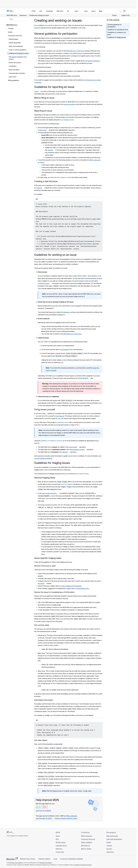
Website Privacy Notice (28, 859)
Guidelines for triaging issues (117, 37)
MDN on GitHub (86, 849)
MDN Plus (59, 849)
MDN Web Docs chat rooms (75, 51)
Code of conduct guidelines (17, 50)
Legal (55, 859)
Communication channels (17, 73)
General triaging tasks (45, 478)
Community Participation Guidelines (72, 859)
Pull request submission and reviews (18, 58)
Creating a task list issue (46, 181)
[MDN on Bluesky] (11, 846)
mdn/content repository (49, 493)
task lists (51, 150)
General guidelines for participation (115, 26)
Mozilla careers (61, 842)
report (53, 25)
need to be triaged (66, 484)
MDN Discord (86, 846)
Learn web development (114, 839)
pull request (60, 416)
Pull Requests (65, 312)
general (67, 474)
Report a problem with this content (66, 818)
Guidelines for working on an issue (117, 33)
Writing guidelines (13, 80)
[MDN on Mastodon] (17, 846)
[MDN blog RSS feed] (20, 846)
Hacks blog (110, 852)
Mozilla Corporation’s (16, 863)
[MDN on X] (14, 846)
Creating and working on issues (19, 53)
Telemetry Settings (44, 859)
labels (40, 289)
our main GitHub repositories (43, 458)
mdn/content (73, 447)
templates (78, 586)
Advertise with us (61, 846)
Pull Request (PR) (66, 349)
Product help (60, 852)
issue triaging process (67, 120)
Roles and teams (14, 70)
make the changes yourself (62, 177)
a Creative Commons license (82, 865)
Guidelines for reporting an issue (118, 30)
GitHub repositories (15, 43)
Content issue (42, 130)
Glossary (109, 849)
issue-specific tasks (82, 474)
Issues (36, 91)
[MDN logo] (10, 832)
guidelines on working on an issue (51, 441)
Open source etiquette (16, 46)
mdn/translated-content (77, 450)
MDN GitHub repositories (46, 117)
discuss (80, 53)
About (58, 836)
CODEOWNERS (83, 378)
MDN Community (87, 836)
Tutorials (11, 28)
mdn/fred (65, 452)
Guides (10, 32)
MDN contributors (71, 816)
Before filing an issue (44, 98)
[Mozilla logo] (12, 859)
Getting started (13, 39)
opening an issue (62, 422)
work (59, 25)
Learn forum (13, 77)
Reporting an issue (43, 111)
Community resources (15, 36)
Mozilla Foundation (46, 863)
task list (40, 188)
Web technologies (112, 836)
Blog (101, 11)
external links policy (83, 588)
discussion (41, 583)
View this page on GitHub (44, 818)
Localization (13, 66)
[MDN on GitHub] (8, 846)
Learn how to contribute (43, 811)
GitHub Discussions (15, 63)
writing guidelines (67, 586)
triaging (37, 28)
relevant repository (70, 104)
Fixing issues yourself (45, 409)
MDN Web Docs (12, 25)
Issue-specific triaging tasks (48, 558)
